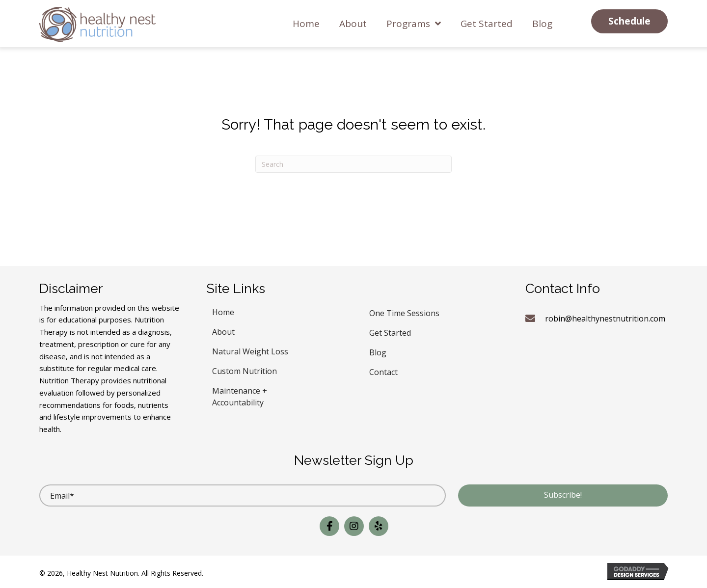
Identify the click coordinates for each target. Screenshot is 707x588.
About (223, 331)
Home (223, 311)
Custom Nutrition (245, 370)
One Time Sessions (404, 312)
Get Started (390, 332)
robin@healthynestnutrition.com (605, 319)
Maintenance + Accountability (240, 395)
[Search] (353, 164)
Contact (383, 371)
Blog (378, 351)
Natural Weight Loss (250, 350)
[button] (629, 21)
